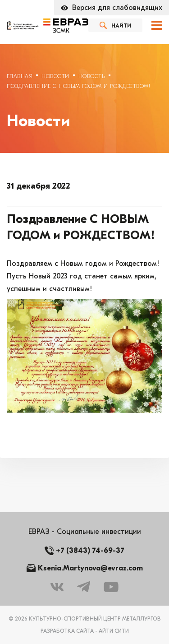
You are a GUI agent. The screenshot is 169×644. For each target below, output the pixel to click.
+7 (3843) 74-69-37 (90, 551)
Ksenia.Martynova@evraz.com (90, 568)
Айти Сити (114, 631)
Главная (20, 76)
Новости (55, 76)
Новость (92, 76)
